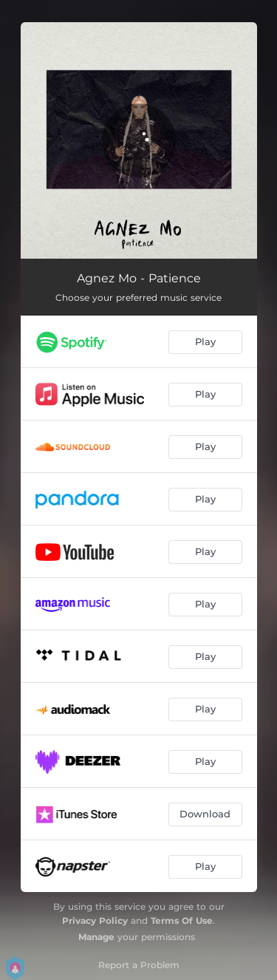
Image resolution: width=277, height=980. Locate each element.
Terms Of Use (182, 921)
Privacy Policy (95, 921)
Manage (96, 937)
